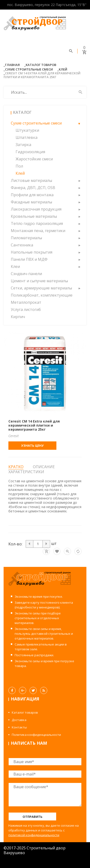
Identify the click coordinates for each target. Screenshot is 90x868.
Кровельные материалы (34, 216)
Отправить (33, 817)
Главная (12, 65)
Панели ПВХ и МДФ (29, 259)
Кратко (16, 467)
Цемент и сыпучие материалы (39, 281)
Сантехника (22, 245)
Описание (44, 467)
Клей (63, 69)
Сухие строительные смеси (29, 69)
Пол (19, 166)
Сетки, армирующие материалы (41, 288)
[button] (79, 123)
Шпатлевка (27, 137)
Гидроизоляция (30, 152)
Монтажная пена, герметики (38, 231)
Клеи (15, 266)
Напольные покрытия (32, 252)
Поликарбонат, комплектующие (42, 295)
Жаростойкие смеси (34, 159)
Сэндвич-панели (26, 274)
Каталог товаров (41, 65)
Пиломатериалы (26, 238)
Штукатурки (27, 130)
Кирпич (18, 317)
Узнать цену (32, 445)
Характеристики (26, 472)
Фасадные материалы (31, 202)
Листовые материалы (31, 180)
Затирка (23, 145)
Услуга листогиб (26, 309)
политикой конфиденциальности (34, 835)
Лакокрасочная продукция (36, 209)
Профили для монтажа (32, 195)
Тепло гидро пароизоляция (37, 223)
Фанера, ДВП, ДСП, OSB (33, 188)
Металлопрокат (26, 302)
